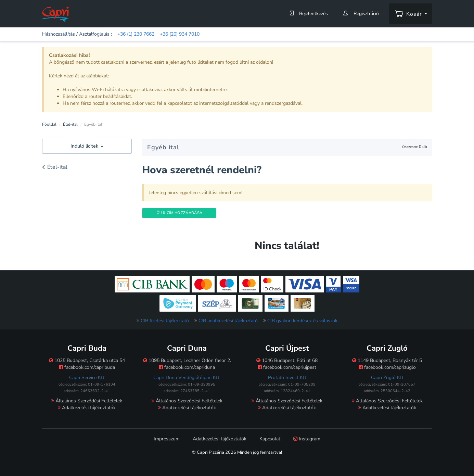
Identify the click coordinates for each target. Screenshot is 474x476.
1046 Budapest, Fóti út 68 (287, 360)
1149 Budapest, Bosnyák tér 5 (387, 360)
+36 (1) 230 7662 (136, 34)
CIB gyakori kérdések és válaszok (302, 321)
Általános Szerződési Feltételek (87, 401)
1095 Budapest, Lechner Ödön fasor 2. (187, 360)
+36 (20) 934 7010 (180, 34)
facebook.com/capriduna (187, 367)
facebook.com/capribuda (87, 367)
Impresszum (167, 439)
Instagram (307, 439)
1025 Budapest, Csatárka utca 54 (87, 360)
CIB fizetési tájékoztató (165, 321)
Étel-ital (70, 124)
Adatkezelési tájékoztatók (87, 408)
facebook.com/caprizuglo (387, 367)
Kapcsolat (270, 439)
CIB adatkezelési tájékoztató (228, 321)
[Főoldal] (55, 14)
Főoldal (49, 124)
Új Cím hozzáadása (179, 213)
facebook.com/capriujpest (287, 367)
